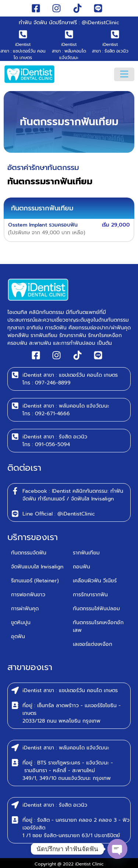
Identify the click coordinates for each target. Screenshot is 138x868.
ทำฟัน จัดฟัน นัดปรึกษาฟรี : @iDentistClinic (69, 23)
